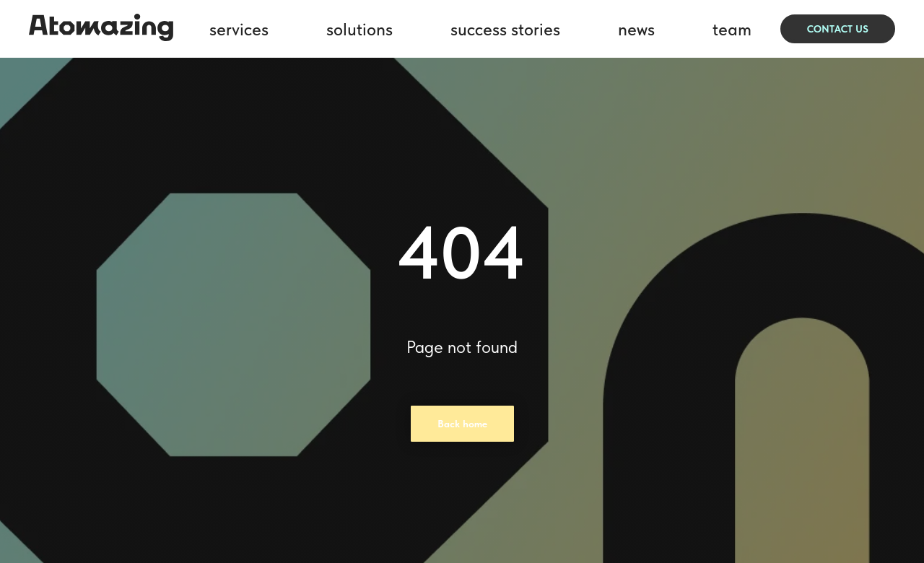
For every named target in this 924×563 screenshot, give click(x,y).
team (732, 29)
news (636, 29)
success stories (505, 29)
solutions (359, 29)
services (239, 29)
